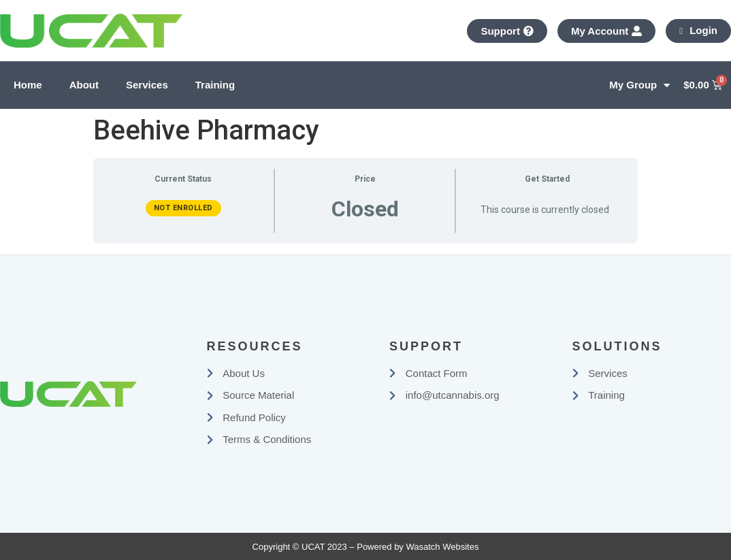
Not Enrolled (183, 208)
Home (28, 85)
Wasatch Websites (442, 547)
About (84, 85)
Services (147, 85)
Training (215, 85)
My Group (639, 85)
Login (698, 30)
